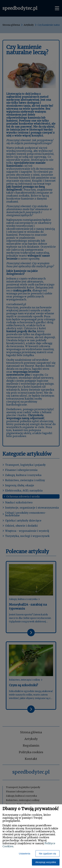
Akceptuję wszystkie (46, 862)
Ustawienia (24, 854)
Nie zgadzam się (48, 854)
